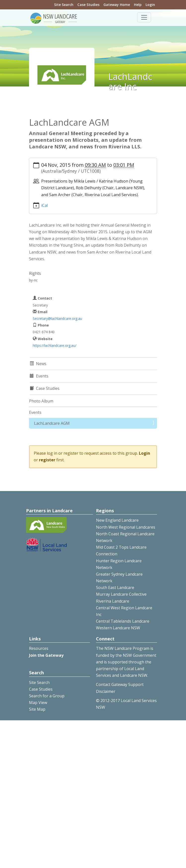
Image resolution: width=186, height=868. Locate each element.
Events (35, 412)
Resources (39, 648)
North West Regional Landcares (126, 527)
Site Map (37, 709)
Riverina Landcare (113, 601)
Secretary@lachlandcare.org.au (57, 318)
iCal (45, 205)
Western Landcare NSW (118, 628)
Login (150, 5)
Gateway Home (117, 5)
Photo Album (41, 401)
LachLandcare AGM (52, 423)
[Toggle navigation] (144, 17)
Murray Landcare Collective (121, 594)
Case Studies (88, 5)
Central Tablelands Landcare (123, 621)
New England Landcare (117, 520)
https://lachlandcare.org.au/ (55, 345)
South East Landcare (115, 587)
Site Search (64, 5)
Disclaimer (106, 691)
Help (138, 5)
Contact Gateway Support (120, 684)
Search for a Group (47, 696)
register (47, 460)
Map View (38, 703)
